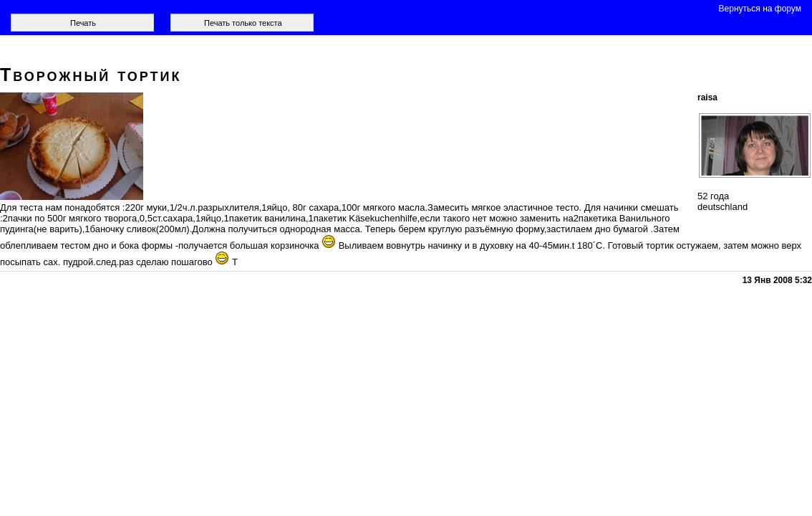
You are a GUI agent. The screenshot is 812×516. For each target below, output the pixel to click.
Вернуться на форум (760, 9)
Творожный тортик (91, 75)
